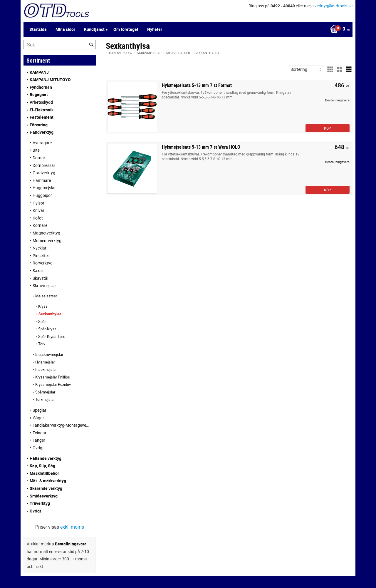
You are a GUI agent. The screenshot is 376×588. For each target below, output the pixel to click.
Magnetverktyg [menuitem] (46, 233)
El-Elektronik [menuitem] (42, 110)
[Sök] (91, 45)
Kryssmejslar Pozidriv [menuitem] (53, 384)
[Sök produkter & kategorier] (60, 45)
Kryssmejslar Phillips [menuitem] (53, 377)
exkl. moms (72, 527)
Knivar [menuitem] (38, 210)
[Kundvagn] (338, 29)
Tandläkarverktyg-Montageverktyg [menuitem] (61, 425)
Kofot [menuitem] (38, 218)
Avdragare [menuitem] (42, 143)
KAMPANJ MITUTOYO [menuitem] (50, 79)
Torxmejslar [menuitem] (45, 399)
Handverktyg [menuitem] (42, 132)
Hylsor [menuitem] (38, 203)
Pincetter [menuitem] (41, 256)
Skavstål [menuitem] (40, 278)
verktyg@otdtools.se (334, 6)
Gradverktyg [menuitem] (44, 173)
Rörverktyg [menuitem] (43, 263)
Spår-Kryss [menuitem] (47, 329)
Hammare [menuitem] (42, 180)
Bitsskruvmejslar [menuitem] (49, 354)
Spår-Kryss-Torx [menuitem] (51, 336)
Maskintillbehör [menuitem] (44, 473)
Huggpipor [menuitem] (42, 195)
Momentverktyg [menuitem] (47, 241)
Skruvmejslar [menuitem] (44, 285)
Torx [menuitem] (42, 344)
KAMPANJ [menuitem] (39, 72)
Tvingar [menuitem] (40, 433)
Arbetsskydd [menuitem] (41, 102)
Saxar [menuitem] (38, 270)
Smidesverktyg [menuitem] (44, 496)
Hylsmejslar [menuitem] (45, 362)
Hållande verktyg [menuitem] (46, 458)
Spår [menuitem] (42, 321)
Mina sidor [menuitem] (65, 29)
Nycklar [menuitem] (40, 248)
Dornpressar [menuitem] (44, 165)
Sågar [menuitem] (39, 418)
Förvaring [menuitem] (39, 125)
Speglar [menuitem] (40, 410)
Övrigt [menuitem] (38, 448)
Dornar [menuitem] (39, 158)
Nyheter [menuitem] (155, 29)
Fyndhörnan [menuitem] (41, 87)
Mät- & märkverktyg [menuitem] (48, 481)
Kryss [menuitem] (43, 306)
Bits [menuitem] (36, 150)
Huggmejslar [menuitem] (44, 188)
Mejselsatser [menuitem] (46, 296)
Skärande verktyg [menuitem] (46, 488)
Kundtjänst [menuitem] (94, 29)
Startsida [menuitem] (38, 29)
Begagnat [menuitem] (39, 94)
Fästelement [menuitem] (42, 117)
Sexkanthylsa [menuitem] (50, 314)
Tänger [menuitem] (39, 440)
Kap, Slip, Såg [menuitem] (42, 466)
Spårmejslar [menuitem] (45, 392)
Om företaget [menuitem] (126, 29)
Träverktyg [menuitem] (40, 503)
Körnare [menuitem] (40, 225)
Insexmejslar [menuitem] (46, 369)
